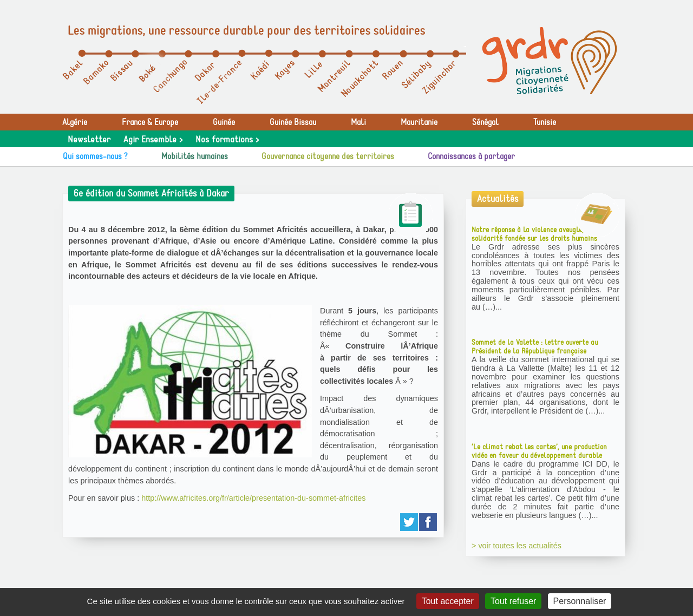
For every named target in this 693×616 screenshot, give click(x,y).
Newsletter (89, 140)
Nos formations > (227, 140)
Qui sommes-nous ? (95, 156)
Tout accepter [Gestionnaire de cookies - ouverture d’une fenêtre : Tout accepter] (448, 601)
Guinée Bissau (293, 122)
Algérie (75, 122)
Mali (358, 122)
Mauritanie (419, 122)
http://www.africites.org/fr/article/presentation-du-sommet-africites (253, 498)
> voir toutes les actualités (517, 546)
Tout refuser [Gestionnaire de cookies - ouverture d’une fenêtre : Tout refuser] (513, 601)
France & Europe (150, 122)
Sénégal (485, 122)
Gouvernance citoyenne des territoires (328, 156)
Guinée (224, 122)
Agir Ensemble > (153, 140)
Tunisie (545, 122)
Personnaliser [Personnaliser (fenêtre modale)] (580, 601)
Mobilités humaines (195, 156)
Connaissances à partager (471, 156)
